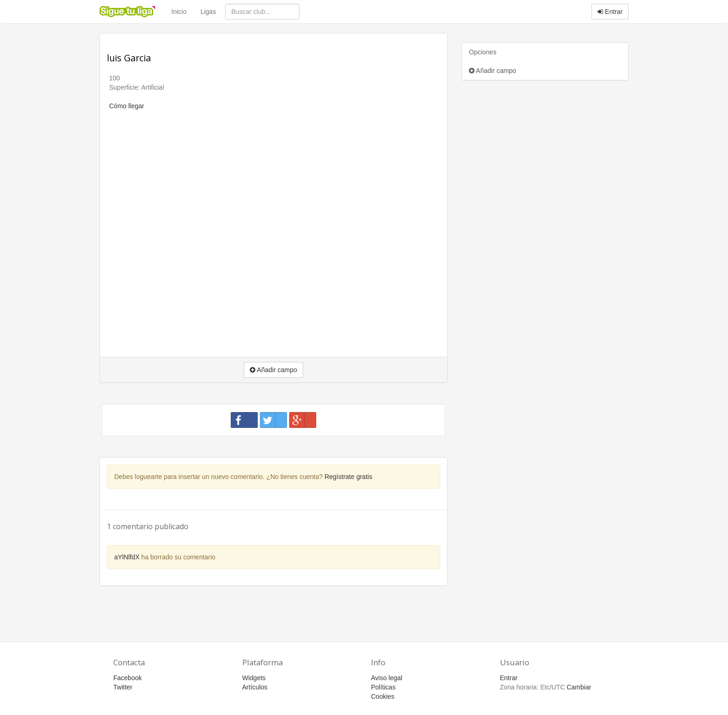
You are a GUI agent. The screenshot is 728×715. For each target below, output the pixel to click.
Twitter (123, 687)
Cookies (383, 696)
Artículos (255, 687)
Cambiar (579, 687)
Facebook (127, 678)
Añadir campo (493, 71)
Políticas (383, 687)
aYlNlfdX (127, 557)
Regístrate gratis (348, 477)
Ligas (208, 12)
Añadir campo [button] (273, 370)
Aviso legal (387, 678)
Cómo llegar (127, 106)
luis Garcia (129, 58)
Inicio (179, 12)
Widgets (254, 678)
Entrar (610, 12)
